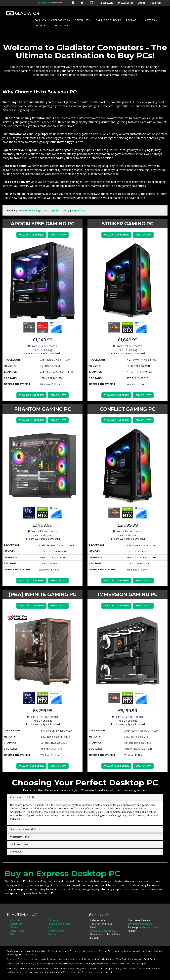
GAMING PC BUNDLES (108, 20)
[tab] (85, 797)
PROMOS (132, 20)
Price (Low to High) (30, 210)
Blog (50, 927)
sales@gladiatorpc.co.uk (104, 931)
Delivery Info (17, 931)
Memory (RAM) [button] (21, 837)
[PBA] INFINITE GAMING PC (42, 594)
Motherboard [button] (19, 844)
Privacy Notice (56, 931)
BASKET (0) (125, 3)
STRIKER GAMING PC (127, 224)
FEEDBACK (107, 3)
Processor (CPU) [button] (22, 797)
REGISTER (155, 3)
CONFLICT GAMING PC (128, 409)
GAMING (40, 20)
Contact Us (16, 924)
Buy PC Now (58, 235)
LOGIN (141, 3)
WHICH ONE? (63, 26)
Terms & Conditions (59, 924)
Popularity (78, 210)
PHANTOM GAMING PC (43, 409)
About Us (15, 920)
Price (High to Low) (57, 210)
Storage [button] (15, 852)
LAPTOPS (150, 20)
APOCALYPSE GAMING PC (43, 224)
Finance (14, 927)
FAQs (13, 934)
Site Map (52, 934)
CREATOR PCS (61, 20)
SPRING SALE (42, 26)
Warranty (53, 920)
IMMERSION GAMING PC (128, 594)
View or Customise (31, 235)
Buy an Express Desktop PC (62, 873)
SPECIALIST (83, 20)
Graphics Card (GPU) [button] (25, 829)
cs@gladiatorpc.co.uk (140, 924)
